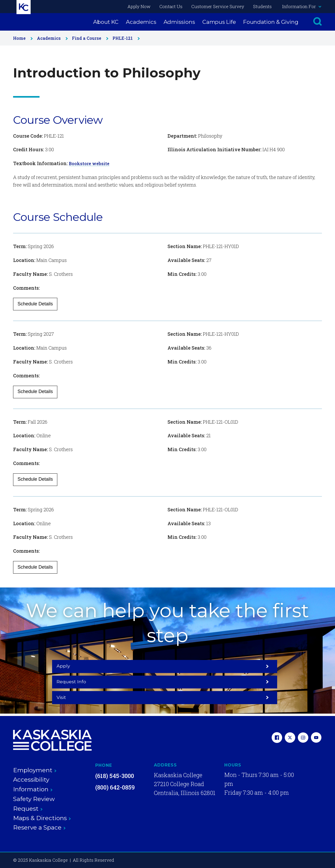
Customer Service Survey (218, 6)
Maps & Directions (42, 818)
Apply (87, 681)
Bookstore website (91, 163)
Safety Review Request (34, 804)
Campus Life (219, 22)
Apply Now (139, 6)
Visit (248, 681)
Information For (301, 6)
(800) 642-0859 (115, 787)
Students (262, 6)
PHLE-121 (125, 38)
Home (22, 38)
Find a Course (89, 38)
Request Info (167, 681)
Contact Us (171, 6)
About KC (106, 22)
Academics (141, 22)
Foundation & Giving (271, 22)
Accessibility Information (33, 784)
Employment (35, 770)
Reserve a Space (39, 827)
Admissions (179, 22)
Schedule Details (35, 304)
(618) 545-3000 (115, 776)
